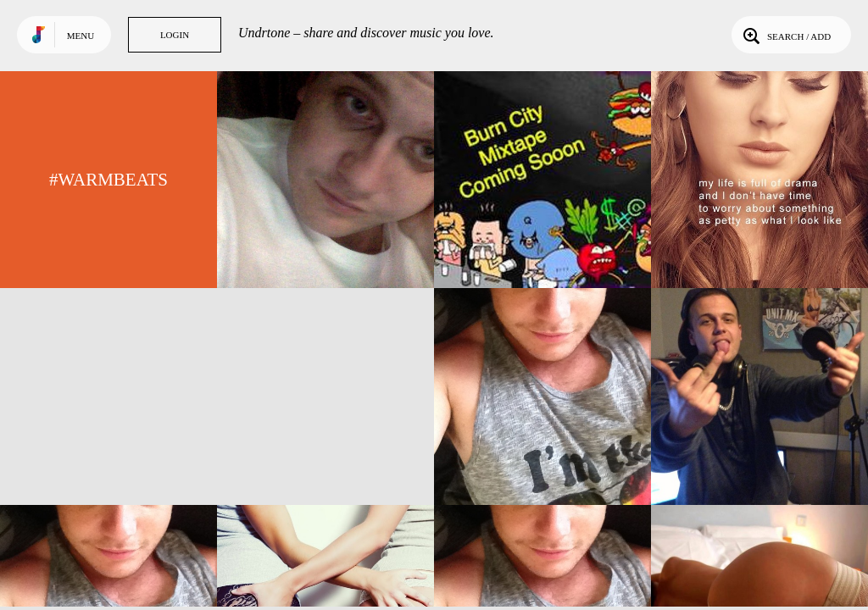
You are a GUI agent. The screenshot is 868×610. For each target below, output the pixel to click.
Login (175, 35)
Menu (81, 36)
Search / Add (785, 35)
